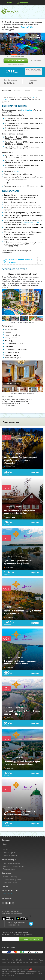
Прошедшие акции (10, 869)
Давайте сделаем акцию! (12, 863)
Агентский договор (10, 877)
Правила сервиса (9, 853)
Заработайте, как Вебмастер (13, 866)
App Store (8, 919)
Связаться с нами (8, 894)
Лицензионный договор (12, 880)
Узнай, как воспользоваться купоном (21, 261)
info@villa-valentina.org (30, 222)
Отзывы (27, 90)
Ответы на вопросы (10, 856)
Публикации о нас (10, 847)
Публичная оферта (10, 883)
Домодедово (23, 3)
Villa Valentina (26, 110)
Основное (6, 90)
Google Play (22, 919)
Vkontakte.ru (6, 903)
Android (5, 100)
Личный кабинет (42, 3)
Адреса (17, 90)
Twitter (10, 903)
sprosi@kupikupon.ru (10, 890)
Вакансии (6, 850)
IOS (33, 98)
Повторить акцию (16, 61)
